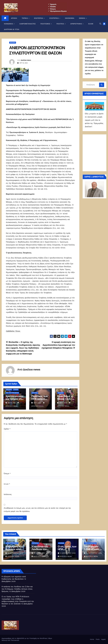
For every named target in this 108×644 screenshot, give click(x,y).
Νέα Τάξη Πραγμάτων (12, 393)
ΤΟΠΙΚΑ (25, 18)
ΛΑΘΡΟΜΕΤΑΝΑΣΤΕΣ (28, 24)
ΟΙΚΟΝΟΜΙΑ (70, 18)
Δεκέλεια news (26, 60)
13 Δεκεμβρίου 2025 (15, 553)
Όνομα (7, 474)
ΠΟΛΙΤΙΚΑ (60, 24)
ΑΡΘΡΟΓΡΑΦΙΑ (76, 24)
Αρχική (103, 639)
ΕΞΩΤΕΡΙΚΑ (54, 18)
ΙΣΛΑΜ (91, 24)
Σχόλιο (7, 429)
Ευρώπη (16, 390)
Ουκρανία (61, 543)
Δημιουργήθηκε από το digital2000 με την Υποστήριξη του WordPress (25, 638)
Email (7, 484)
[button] (100, 24)
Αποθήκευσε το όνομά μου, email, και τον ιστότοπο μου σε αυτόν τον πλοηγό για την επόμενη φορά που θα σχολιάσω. (37, 510)
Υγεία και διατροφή (90, 543)
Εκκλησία (13, 43)
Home (92, 639)
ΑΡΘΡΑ (8, 543)
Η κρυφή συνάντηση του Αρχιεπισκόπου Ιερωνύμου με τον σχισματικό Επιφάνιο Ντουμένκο (58, 345)
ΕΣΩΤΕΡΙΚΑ (39, 18)
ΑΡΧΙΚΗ (14, 18)
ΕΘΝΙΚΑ (82, 18)
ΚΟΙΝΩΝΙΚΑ (9, 24)
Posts (98, 639)
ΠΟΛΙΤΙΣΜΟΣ (46, 24)
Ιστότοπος (8, 494)
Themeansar (15, 640)
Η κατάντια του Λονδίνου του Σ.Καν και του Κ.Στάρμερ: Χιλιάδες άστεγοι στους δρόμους (17, 589)
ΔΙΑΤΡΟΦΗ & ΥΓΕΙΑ (12, 29)
